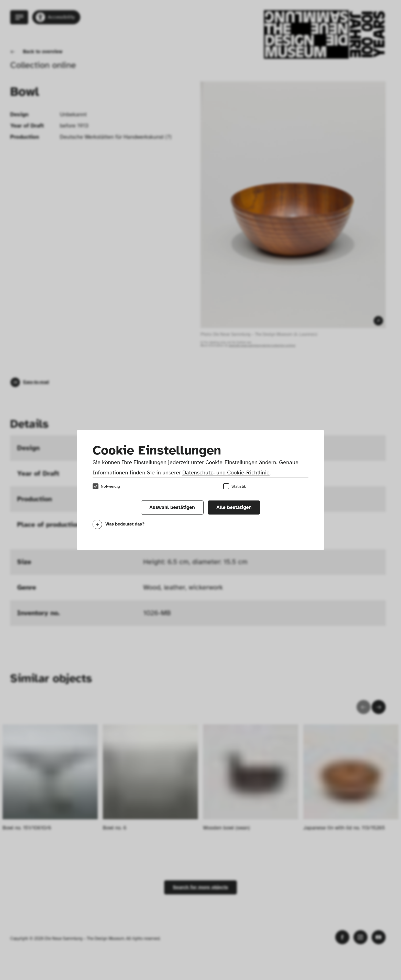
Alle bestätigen (234, 507)
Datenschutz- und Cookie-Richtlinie (226, 473)
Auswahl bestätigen (172, 507)
